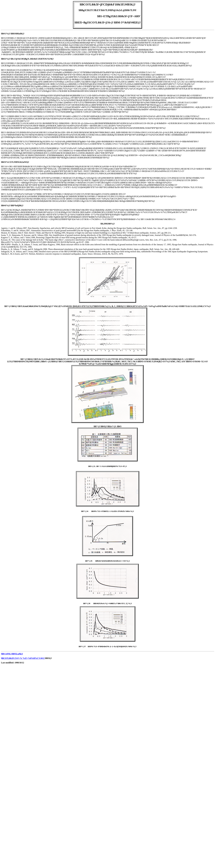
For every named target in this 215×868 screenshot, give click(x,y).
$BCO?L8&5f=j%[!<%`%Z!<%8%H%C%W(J (23, 661)
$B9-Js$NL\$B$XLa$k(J (12, 657)
